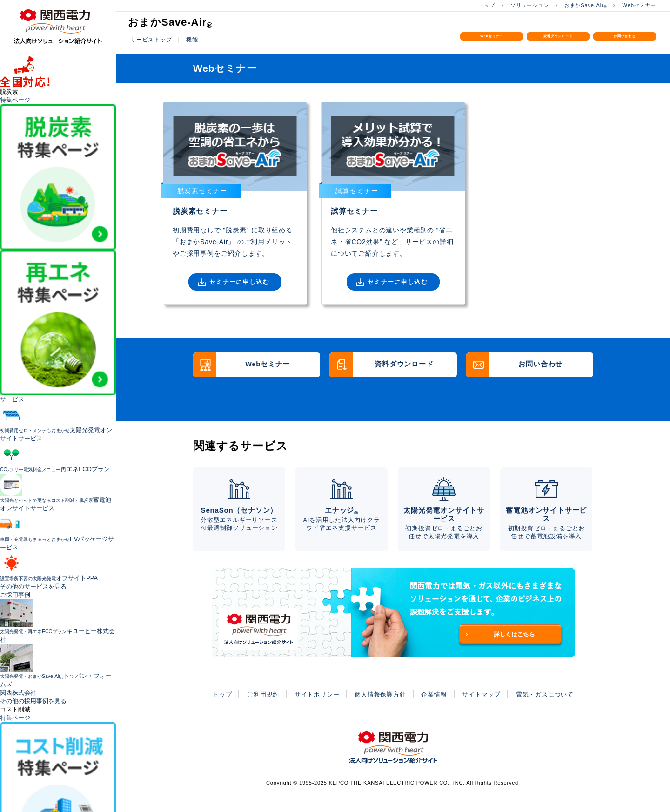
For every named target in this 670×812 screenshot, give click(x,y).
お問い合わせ (625, 40)
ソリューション (523, 5)
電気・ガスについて (553, 709)
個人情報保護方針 (379, 709)
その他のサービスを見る (33, 586)
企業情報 (436, 709)
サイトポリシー (313, 709)
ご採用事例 (15, 595)
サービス (12, 399)
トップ (477, 5)
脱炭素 (9, 91)
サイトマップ (486, 709)
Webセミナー (638, 5)
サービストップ (153, 39)
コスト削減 (15, 709)
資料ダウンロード (558, 45)
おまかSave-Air (582, 5)
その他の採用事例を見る (33, 701)
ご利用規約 (256, 709)
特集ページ (15, 100)
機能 (196, 39)
